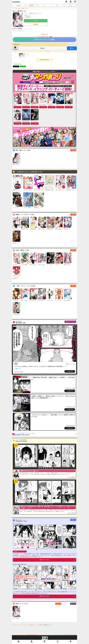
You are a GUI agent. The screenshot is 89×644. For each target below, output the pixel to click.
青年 (19, 8)
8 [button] (52, 468)
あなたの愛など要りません (20, 564)
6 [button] (48, 468)
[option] (26, 456)
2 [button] (39, 468)
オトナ (70, 5)
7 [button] (50, 468)
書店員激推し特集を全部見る (46, 434)
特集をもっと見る (70, 322)
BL (57, 5)
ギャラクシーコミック (18, 625)
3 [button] (41, 468)
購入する (72, 48)
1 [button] (37, 468)
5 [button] (46, 468)
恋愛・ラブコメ (25, 8)
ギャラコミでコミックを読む (45, 39)
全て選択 (15, 49)
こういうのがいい (18, 523)
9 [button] (53, 590)
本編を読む (36, 24)
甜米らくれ (28, 16)
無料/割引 (32, 5)
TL (45, 5)
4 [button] (43, 468)
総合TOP (19, 5)
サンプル (36, 21)
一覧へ (73, 150)
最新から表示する (72, 45)
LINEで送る (23, 66)
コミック (15, 8)
